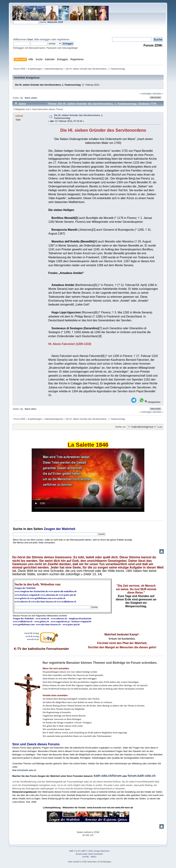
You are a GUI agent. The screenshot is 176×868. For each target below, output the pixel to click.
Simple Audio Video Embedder (89, 854)
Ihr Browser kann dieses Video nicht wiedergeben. (88, 480)
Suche (18, 529)
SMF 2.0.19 (75, 851)
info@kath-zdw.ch (27, 770)
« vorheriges (146, 94)
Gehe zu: (121, 427)
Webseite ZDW (55, 22)
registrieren (63, 39)
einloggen (45, 39)
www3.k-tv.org (32, 633)
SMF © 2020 (87, 851)
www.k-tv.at (33, 639)
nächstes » (158, 94)
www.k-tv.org (32, 636)
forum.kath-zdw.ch (142, 776)
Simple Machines (102, 851)
